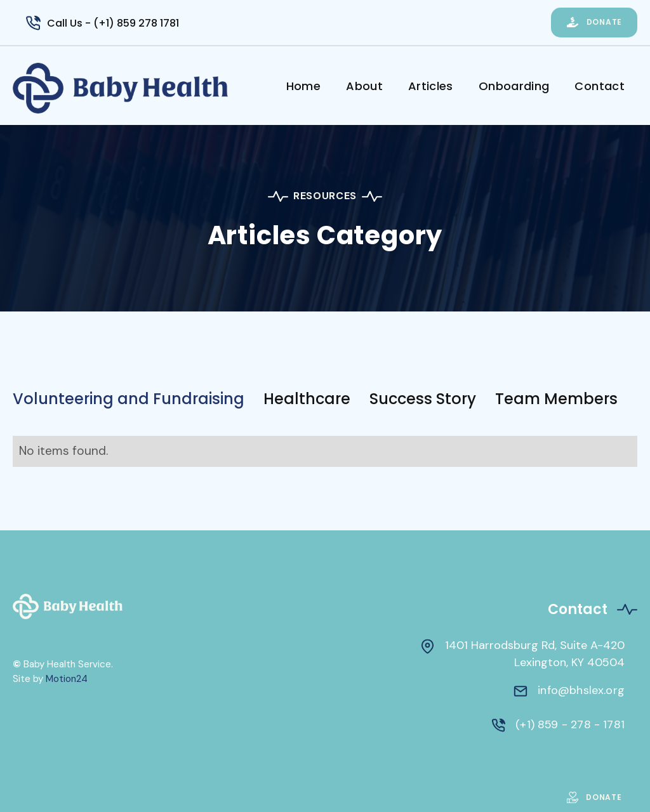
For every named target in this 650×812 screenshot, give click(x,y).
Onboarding (514, 86)
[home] (143, 88)
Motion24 (67, 679)
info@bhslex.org (581, 690)
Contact (600, 86)
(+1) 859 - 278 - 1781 (570, 724)
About (364, 86)
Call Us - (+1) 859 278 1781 (113, 23)
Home (303, 86)
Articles (431, 86)
